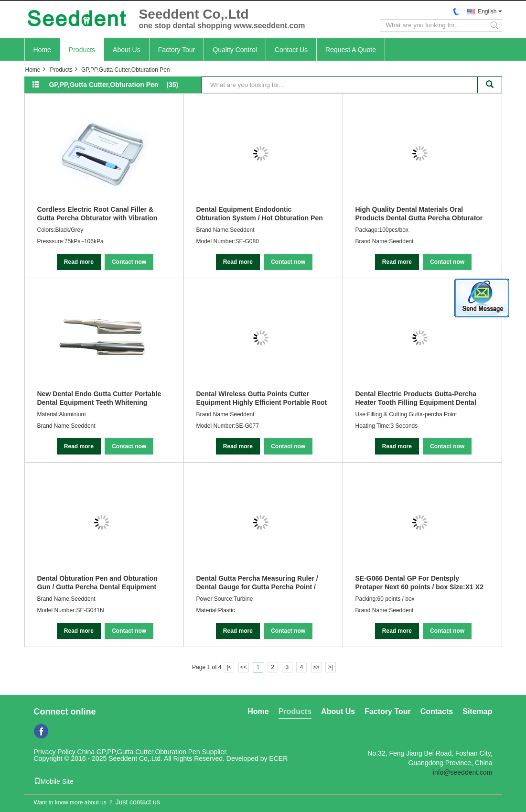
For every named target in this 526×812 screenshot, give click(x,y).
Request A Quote (351, 50)
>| (331, 667)
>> (316, 667)
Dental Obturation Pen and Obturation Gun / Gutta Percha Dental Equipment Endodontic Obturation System (97, 583)
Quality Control (235, 50)
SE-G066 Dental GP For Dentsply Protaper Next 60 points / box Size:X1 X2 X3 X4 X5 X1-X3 (419, 583)
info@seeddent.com (463, 772)
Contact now (129, 262)
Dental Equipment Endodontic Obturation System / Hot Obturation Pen (260, 214)
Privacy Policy (55, 752)
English (487, 11)
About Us (127, 50)
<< (244, 667)
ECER (278, 758)
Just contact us (137, 802)
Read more (79, 262)
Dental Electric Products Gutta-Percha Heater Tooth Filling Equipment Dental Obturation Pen (416, 398)
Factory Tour (177, 50)
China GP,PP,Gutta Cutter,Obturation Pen (139, 752)
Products (82, 50)
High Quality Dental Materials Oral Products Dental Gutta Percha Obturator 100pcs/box (419, 214)
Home (42, 50)
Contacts (437, 711)
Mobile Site (54, 781)
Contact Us (291, 50)
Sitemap (477, 711)
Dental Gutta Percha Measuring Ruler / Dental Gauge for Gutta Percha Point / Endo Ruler (257, 583)
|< (229, 667)
